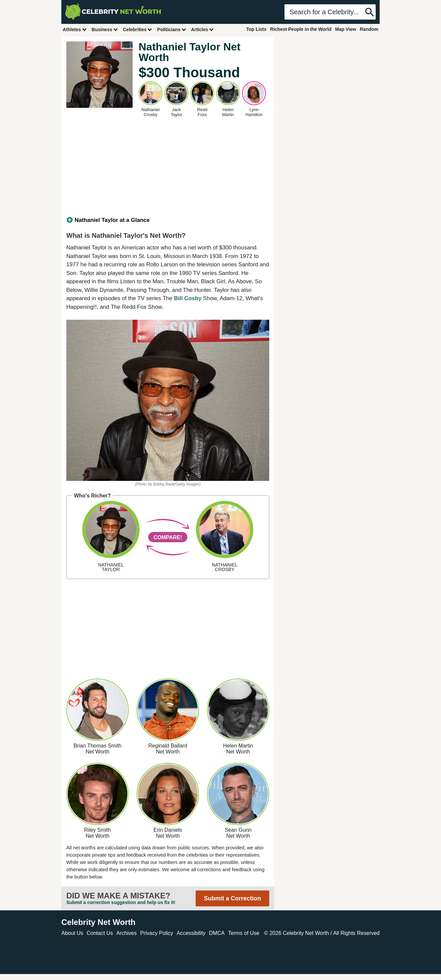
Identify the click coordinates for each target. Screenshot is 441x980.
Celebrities (138, 29)
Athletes (75, 29)
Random (369, 29)
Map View (346, 29)
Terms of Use (244, 933)
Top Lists (256, 29)
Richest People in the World (301, 29)
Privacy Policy (157, 933)
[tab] (168, 220)
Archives (126, 933)
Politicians (172, 29)
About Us (72, 933)
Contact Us (100, 933)
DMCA (217, 933)
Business (105, 29)
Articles (202, 29)
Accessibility (191, 933)
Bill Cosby (188, 298)
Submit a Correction (232, 898)
